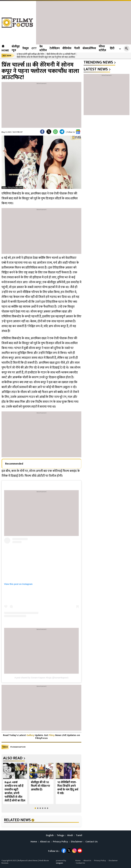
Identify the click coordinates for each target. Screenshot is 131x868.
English (50, 835)
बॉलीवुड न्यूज (16, 48)
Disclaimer (77, 842)
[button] (35, 808)
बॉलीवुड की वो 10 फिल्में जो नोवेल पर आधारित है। (40, 786)
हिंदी (112, 48)
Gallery (30, 735)
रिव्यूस (26, 48)
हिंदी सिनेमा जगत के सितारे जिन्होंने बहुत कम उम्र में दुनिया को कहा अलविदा (46, 57)
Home (5, 49)
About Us (87, 861)
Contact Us (91, 842)
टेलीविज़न (55, 48)
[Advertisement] (84, 22)
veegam (59, 863)
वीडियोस (67, 48)
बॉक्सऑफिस (89, 48)
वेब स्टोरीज (43, 48)
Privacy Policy (60, 842)
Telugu (60, 835)
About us (45, 842)
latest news (96, 69)
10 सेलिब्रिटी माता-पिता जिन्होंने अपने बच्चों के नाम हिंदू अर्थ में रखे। (68, 788)
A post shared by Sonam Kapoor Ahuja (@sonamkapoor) (42, 678)
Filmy (52, 735)
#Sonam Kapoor (18, 747)
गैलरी (77, 48)
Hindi (70, 835)
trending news (98, 62)
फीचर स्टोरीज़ (102, 48)
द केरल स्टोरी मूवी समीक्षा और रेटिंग (31, 54)
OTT (34, 48)
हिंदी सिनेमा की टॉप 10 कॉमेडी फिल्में (61, 54)
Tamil (79, 835)
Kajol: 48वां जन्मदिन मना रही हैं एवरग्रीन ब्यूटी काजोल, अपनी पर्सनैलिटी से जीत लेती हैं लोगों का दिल (15, 792)
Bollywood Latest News (28, 861)
